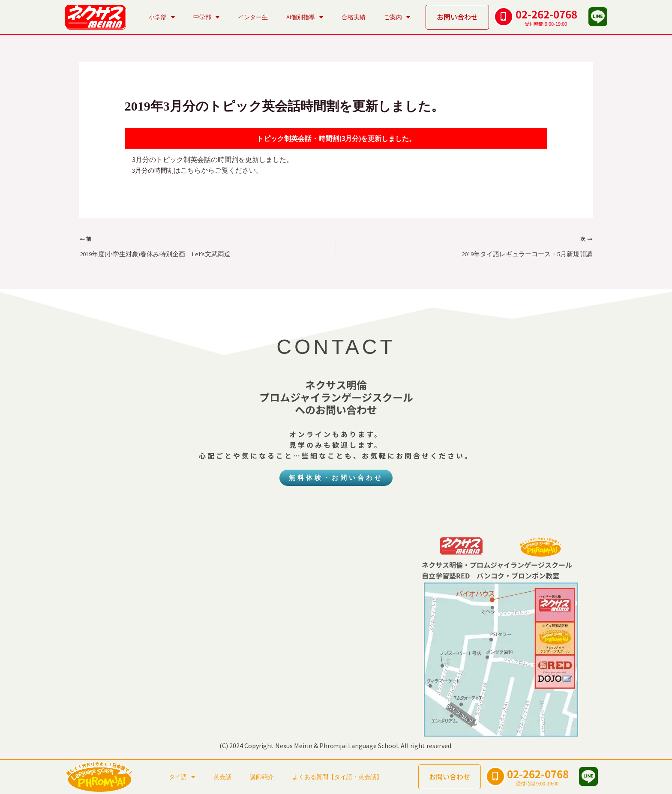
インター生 (253, 17)
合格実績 (354, 17)
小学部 (162, 17)
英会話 (222, 777)
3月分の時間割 (154, 170)
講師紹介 (262, 777)
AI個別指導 (305, 17)
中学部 (206, 17)
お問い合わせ (457, 17)
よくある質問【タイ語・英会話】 (337, 777)
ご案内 (397, 17)
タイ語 (182, 777)
